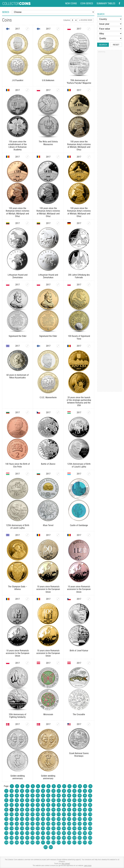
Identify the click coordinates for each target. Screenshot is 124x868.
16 (90, 786)
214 (59, 842)
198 (64, 838)
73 (33, 805)
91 (38, 810)
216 (69, 842)
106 (27, 814)
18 (12, 791)
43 (53, 796)
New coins (71, 3)
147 (64, 824)
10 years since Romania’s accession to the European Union (48, 589)
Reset (116, 45)
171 (12, 833)
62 (64, 800)
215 (64, 842)
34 (6, 796)
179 (53, 833)
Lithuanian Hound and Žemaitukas (18, 276)
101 (90, 810)
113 (64, 814)
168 (85, 828)
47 (74, 796)
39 (33, 796)
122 (22, 819)
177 (43, 833)
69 (12, 805)
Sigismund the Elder (18, 336)
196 (53, 838)
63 (69, 800)
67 (90, 800)
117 (85, 814)
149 (74, 824)
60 (53, 800)
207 (22, 842)
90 (33, 810)
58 (43, 800)
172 (17, 833)
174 (27, 833)
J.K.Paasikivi (18, 80)
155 (17, 828)
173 (22, 833)
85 (6, 810)
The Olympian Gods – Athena (17, 588)
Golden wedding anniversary (18, 777)
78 (59, 805)
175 (33, 833)
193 (38, 838)
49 (85, 796)
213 (53, 842)
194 (43, 838)
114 (69, 814)
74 (38, 805)
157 (27, 828)
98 (74, 810)
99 (80, 810)
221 (46, 847)
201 (80, 838)
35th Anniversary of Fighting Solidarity (17, 716)
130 (64, 819)
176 (38, 833)
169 (90, 828)
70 (17, 805)
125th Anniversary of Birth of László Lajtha (79, 465)
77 (53, 805)
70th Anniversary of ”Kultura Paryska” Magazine (79, 82)
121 (17, 819)
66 (85, 800)
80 (69, 805)
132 (74, 819)
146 (59, 824)
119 (6, 819)
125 (38, 819)
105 (22, 814)
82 (80, 805)
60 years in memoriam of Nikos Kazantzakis (18, 376)
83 (85, 805)
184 (80, 833)
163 (59, 828)
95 (59, 810)
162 (53, 828)
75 (43, 805)
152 (90, 824)
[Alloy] (110, 34)
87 (17, 810)
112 (59, 814)
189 (17, 838)
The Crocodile (79, 714)
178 (48, 833)
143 (43, 824)
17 (6, 791)
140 (27, 824)
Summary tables (106, 3)
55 (27, 800)
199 (69, 838)
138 (17, 824)
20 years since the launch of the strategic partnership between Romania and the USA (79, 401)
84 (90, 805)
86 (12, 810)
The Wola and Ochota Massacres (48, 143)
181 (64, 833)
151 (85, 824)
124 (33, 819)
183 (74, 833)
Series (6, 12)
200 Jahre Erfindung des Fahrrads (79, 276)
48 (80, 796)
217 (74, 842)
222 (51, 847)
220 (90, 842)
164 (64, 828)
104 (17, 814)
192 (33, 838)
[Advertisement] (110, 96)
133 (80, 819)
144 (48, 824)
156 (22, 828)
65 (80, 800)
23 (38, 791)
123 (27, 819)
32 (85, 791)
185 (85, 833)
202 (85, 838)
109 (43, 814)
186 (90, 833)
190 (22, 838)
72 (27, 805)
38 (27, 796)
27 (59, 791)
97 (69, 810)
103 (12, 814)
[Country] (110, 19)
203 (90, 838)
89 (27, 810)
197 (59, 838)
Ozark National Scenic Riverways (79, 755)
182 (69, 833)
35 (12, 796)
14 (80, 786)
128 (53, 819)
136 (6, 824)
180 (59, 833)
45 (64, 796)
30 (74, 791)
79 (64, 805)
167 (80, 828)
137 (12, 824)
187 (6, 838)
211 (43, 842)
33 (90, 791)
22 (33, 791)
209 (33, 842)
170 (6, 833)
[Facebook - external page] (119, 3)
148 (69, 824)
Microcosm (48, 714)
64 (74, 800)
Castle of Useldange (79, 525)
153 (6, 828)
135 (90, 819)
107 (33, 814)
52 (12, 800)
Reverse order (86, 20)
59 (48, 800)
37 (22, 796)
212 (48, 842)
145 (53, 824)
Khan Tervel (48, 525)
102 (6, 814)
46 (69, 796)
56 (33, 800)
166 (74, 828)
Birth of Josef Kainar (79, 651)
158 (33, 828)
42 (48, 796)
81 (74, 805)
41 (43, 796)
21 (27, 791)
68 (6, 805)
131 (69, 819)
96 (64, 810)
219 (85, 842)
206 (17, 842)
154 (12, 828)
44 (59, 796)
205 (12, 842)
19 (17, 791)
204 (6, 842)
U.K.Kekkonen (48, 80)
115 (74, 814)
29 (69, 791)
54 (22, 800)
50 (90, 796)
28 (64, 791)
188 (12, 838)
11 (64, 786)
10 (59, 786)
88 (22, 810)
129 (59, 819)
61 (59, 800)
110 (48, 814)
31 (80, 791)
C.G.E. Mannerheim (48, 397)
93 (48, 810)
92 (43, 810)
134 (85, 819)
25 (48, 791)
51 (6, 800)
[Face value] (110, 29)
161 (48, 828)
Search (103, 45)
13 (75, 786)
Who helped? (66, 864)
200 (74, 838)
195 (48, 838)
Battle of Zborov (48, 464)
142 (38, 824)
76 (48, 805)
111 (53, 814)
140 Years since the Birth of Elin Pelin (17, 465)
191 (27, 838)
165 (69, 828)
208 (27, 842)
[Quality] (110, 38)
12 (69, 786)
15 (85, 786)
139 (22, 824)
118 (90, 814)
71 (22, 805)
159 (38, 828)
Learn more (88, 866)
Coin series (87, 3)
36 (17, 796)
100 (85, 810)
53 (17, 800)
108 (38, 814)
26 (53, 791)
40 (38, 796)
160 (43, 828)
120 (12, 819)
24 (43, 791)
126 (43, 819)
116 (80, 814)
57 (38, 800)
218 (80, 842)
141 (33, 824)
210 (38, 842)
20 (22, 791)
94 (53, 810)
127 (48, 819)
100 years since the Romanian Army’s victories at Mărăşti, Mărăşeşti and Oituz (79, 146)
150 (80, 824)
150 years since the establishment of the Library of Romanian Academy (17, 146)
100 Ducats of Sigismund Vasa (79, 337)
